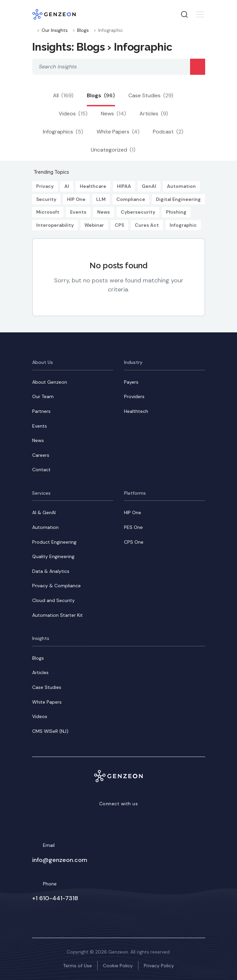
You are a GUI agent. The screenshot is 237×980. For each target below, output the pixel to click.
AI (67, 186)
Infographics (63, 132)
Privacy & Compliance (56, 586)
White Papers (118, 132)
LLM (101, 199)
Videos (73, 114)
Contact (41, 470)
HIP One (76, 199)
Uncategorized (113, 150)
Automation (181, 186)
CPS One (134, 542)
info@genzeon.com (60, 860)
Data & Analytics (51, 571)
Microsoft (48, 212)
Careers (41, 455)
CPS (119, 225)
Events (78, 212)
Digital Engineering (178, 199)
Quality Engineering (53, 556)
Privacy (45, 186)
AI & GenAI (44, 512)
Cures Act (147, 225)
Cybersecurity (138, 212)
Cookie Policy (118, 966)
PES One (133, 527)
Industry (133, 362)
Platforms (135, 493)
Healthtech (136, 411)
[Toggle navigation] (200, 14)
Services (41, 493)
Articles (154, 114)
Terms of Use (77, 966)
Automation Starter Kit (57, 615)
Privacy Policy (159, 966)
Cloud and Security (53, 600)
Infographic (183, 225)
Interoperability (55, 225)
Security (46, 199)
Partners (41, 411)
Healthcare (93, 186)
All (63, 95)
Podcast (168, 132)
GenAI (149, 186)
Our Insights (55, 30)
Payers (131, 382)
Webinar (94, 225)
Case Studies (151, 95)
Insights (41, 638)
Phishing (176, 212)
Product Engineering (54, 542)
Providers (134, 396)
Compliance (131, 199)
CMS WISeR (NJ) (50, 731)
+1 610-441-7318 (55, 898)
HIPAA (124, 186)
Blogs (83, 30)
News (113, 114)
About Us (43, 362)
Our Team (43, 396)
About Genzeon (50, 382)
